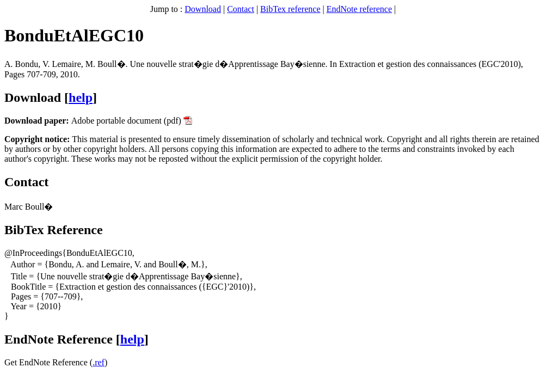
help (81, 97)
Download (203, 9)
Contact (241, 9)
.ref (99, 362)
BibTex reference (290, 9)
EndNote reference (359, 9)
